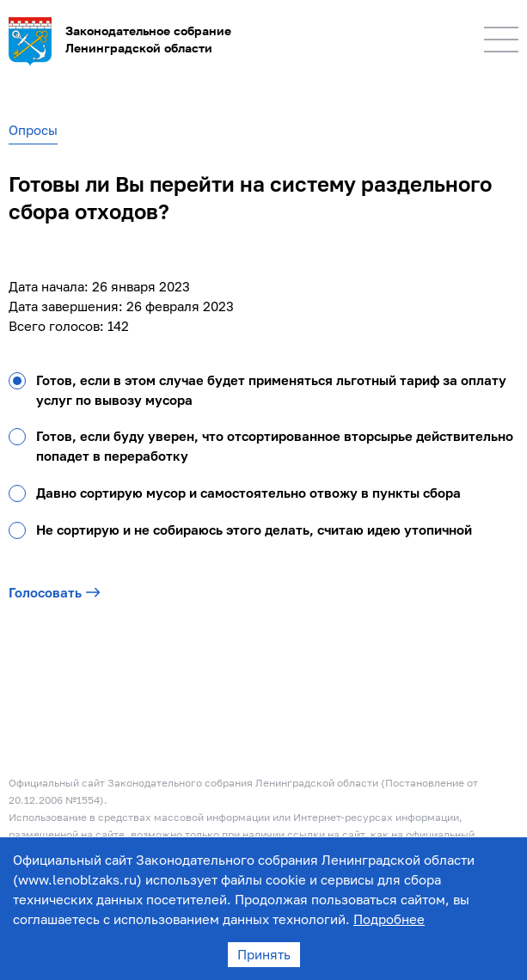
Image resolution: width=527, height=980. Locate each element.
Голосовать (55, 592)
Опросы (33, 130)
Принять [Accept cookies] (264, 954)
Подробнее (389, 919)
